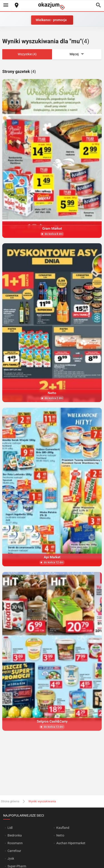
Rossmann (15, 843)
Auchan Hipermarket (71, 843)
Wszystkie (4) (27, 54)
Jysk (11, 858)
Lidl (10, 828)
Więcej (77, 54)
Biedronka (15, 835)
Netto (60, 835)
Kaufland (63, 828)
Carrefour (14, 851)
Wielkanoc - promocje (51, 20)
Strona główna (10, 801)
